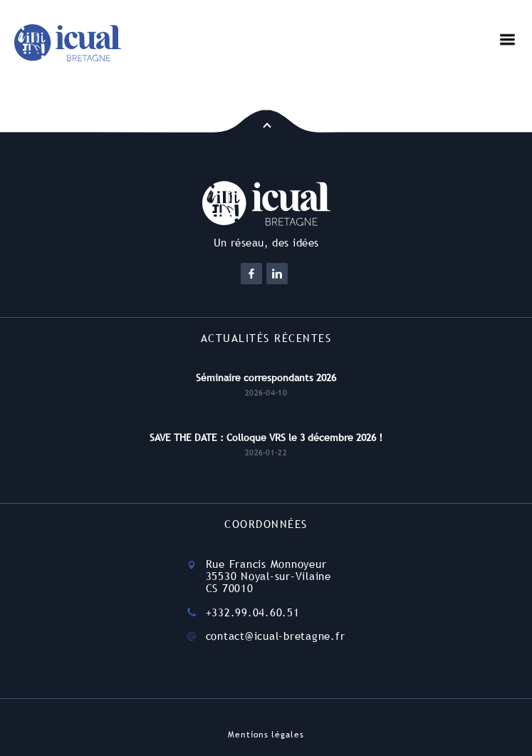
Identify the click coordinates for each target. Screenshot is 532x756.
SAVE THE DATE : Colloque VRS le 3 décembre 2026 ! (266, 437)
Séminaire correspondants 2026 (266, 378)
